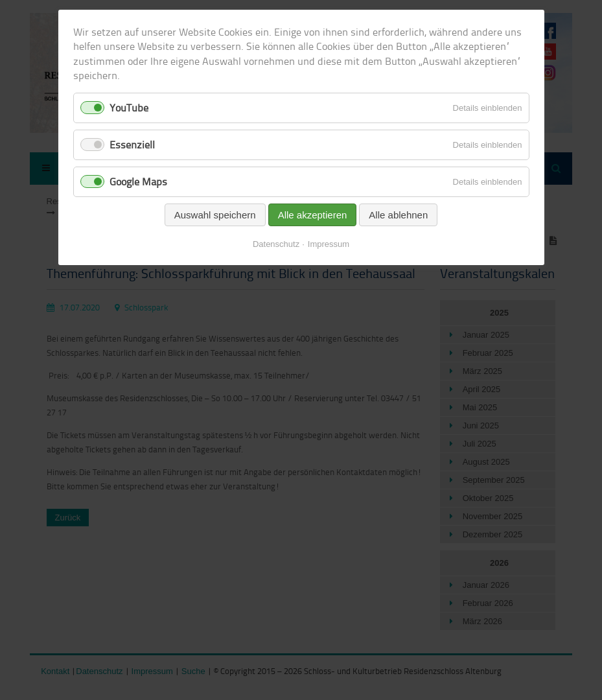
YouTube (129, 108)
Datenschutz (276, 244)
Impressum (329, 244)
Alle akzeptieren (313, 215)
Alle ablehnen (398, 215)
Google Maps (138, 181)
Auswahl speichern (215, 215)
